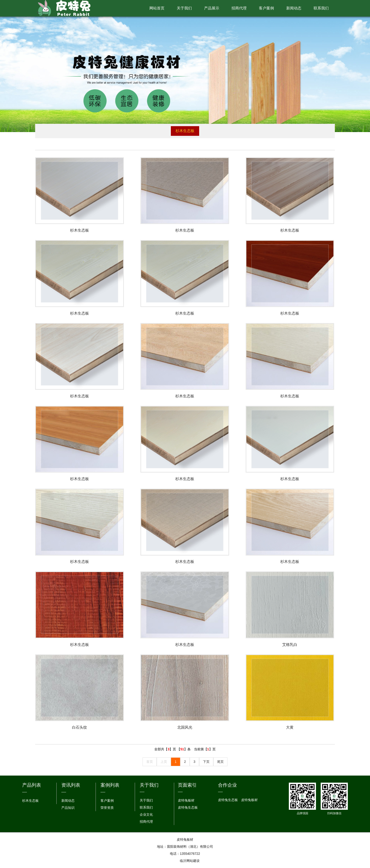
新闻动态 (294, 8)
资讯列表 (71, 785)
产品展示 (212, 8)
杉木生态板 (185, 131)
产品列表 (32, 785)
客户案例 (266, 8)
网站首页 (157, 8)
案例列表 (110, 785)
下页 (206, 762)
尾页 (220, 762)
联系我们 (321, 8)
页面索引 (187, 785)
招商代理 (239, 8)
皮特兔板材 (186, 801)
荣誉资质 (107, 808)
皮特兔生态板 (188, 808)
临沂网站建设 (190, 861)
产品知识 (68, 808)
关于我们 (184, 8)
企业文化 (146, 815)
